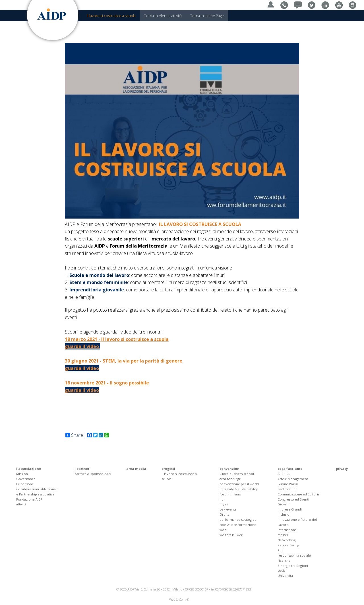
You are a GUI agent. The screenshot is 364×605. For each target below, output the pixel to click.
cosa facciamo (290, 469)
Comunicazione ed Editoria (299, 494)
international (288, 530)
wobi (223, 530)
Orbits (224, 514)
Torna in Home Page (207, 16)
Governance (26, 479)
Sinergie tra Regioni (293, 566)
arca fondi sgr (230, 479)
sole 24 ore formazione (238, 525)
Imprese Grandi (290, 509)
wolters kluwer (231, 535)
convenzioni (230, 469)
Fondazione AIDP (29, 499)
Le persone (25, 484)
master (283, 535)
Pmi (281, 550)
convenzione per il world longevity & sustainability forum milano (239, 489)
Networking (287, 540)
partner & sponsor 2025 (93, 474)
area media (136, 469)
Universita (285, 576)
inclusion (285, 514)
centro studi (287, 489)
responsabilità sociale (294, 555)
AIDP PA (284, 474)
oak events (228, 509)
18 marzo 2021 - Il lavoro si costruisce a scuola (117, 339)
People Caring (288, 545)
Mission (22, 474)
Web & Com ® (179, 599)
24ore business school (237, 474)
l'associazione (29, 469)
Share (74, 435)
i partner (82, 469)
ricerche (284, 560)
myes (224, 504)
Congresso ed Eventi (293, 499)
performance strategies (238, 519)
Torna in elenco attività (163, 16)
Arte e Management (293, 479)
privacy (342, 469)
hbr (222, 499)
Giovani (284, 504)
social (282, 570)
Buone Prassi (288, 484)
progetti (168, 469)
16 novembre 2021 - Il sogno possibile (107, 383)
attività (21, 504)
